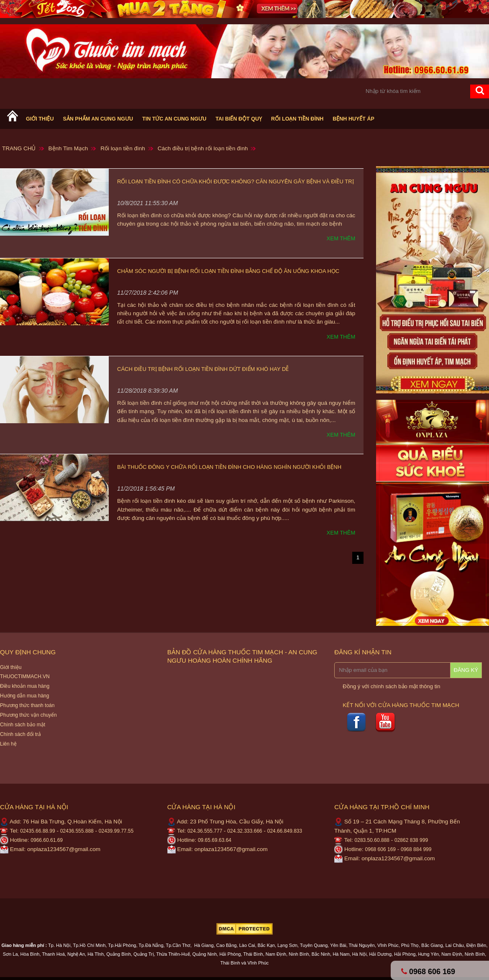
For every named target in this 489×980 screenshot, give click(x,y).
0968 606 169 (380, 849)
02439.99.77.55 (116, 831)
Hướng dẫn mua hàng (24, 696)
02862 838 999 (411, 840)
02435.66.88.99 (37, 831)
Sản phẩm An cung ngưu (98, 119)
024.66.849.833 (285, 831)
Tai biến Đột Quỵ (239, 119)
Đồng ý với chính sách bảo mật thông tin (391, 686)
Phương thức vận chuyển (28, 715)
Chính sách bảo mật (23, 725)
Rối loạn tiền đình (297, 119)
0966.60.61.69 (47, 840)
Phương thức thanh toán (27, 705)
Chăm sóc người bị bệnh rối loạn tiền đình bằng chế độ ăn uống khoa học (228, 271)
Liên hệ (8, 744)
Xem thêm (341, 238)
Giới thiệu (40, 119)
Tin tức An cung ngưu (174, 119)
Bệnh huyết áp (353, 119)
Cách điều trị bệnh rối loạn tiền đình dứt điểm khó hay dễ (203, 369)
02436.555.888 (77, 831)
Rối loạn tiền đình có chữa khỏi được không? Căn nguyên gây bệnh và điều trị (236, 181)
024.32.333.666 (244, 831)
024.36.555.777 (205, 831)
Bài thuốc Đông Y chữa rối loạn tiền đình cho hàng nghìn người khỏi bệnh (229, 467)
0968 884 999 (416, 849)
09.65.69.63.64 (215, 840)
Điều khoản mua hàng (25, 686)
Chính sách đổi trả (20, 734)
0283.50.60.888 (372, 840)
